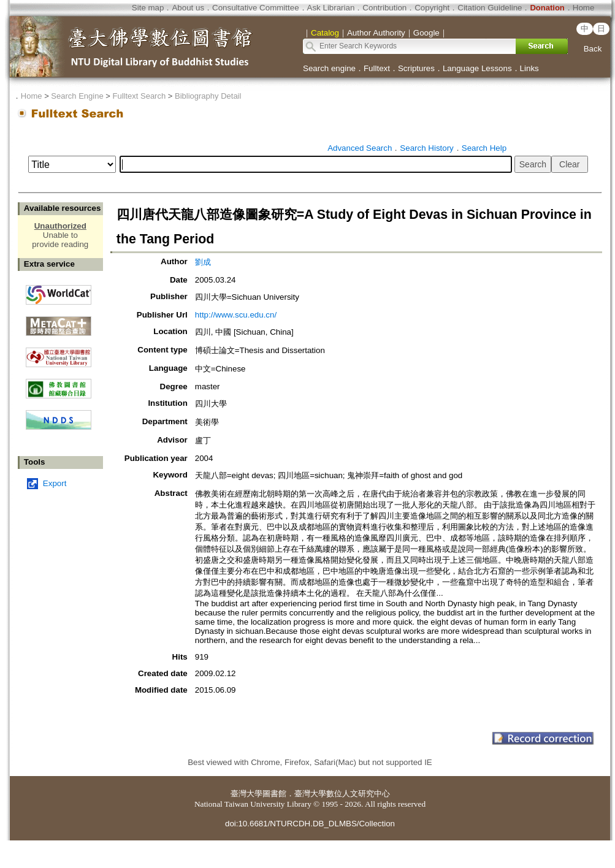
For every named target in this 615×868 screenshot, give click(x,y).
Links (529, 68)
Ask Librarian (331, 8)
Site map (148, 8)
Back (593, 49)
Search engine (329, 68)
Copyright (432, 8)
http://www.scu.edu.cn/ (236, 315)
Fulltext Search (139, 96)
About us (188, 8)
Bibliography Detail (208, 96)
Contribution (384, 8)
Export (55, 483)
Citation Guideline (490, 8)
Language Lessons (477, 68)
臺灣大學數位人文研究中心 (342, 794)
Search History (426, 148)
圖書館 (274, 794)
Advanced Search (360, 148)
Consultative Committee (255, 8)
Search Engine (77, 96)
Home (584, 8)
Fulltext (377, 68)
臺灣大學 (246, 794)
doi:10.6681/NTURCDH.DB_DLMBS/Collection (310, 824)
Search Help (484, 148)
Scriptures (416, 68)
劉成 (203, 262)
